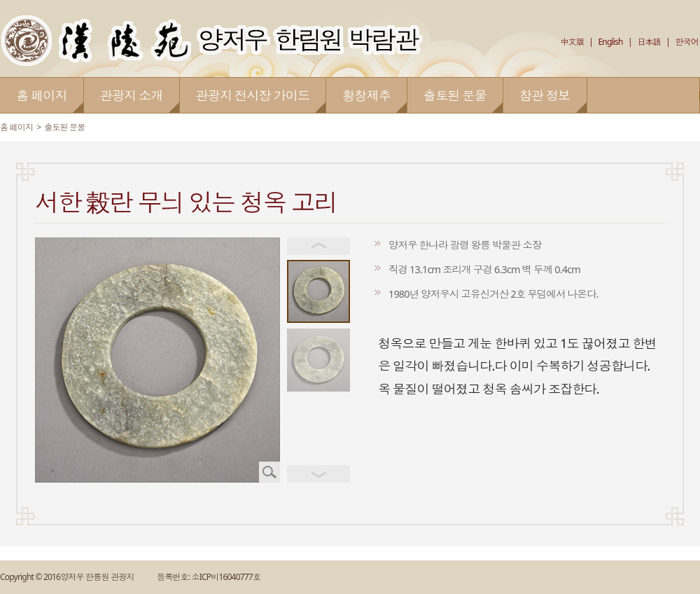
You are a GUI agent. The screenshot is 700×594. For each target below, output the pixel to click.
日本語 (649, 42)
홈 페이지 (16, 127)
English (610, 42)
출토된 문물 (64, 127)
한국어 (687, 42)
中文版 (572, 42)
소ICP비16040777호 (226, 577)
